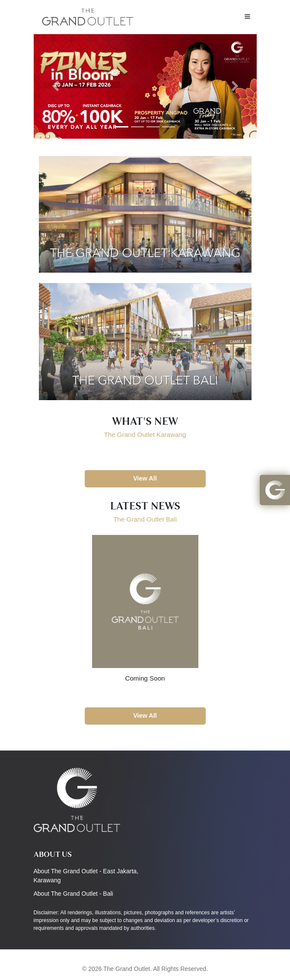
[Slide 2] (137, 127)
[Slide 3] (153, 127)
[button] (275, 490)
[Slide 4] (169, 127)
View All (145, 478)
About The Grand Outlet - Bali (73, 894)
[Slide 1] (122, 127)
